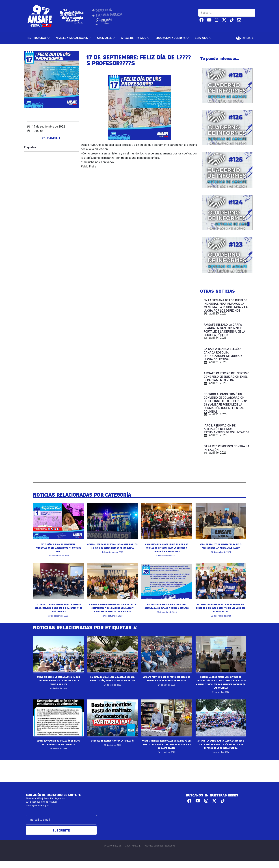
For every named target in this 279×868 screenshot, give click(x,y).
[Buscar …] (227, 13)
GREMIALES (106, 38)
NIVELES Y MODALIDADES (74, 38)
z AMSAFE (54, 138)
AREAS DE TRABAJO (136, 38)
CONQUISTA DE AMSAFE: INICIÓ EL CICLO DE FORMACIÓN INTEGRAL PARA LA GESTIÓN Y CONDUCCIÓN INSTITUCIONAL (167, 548)
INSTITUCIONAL (39, 38)
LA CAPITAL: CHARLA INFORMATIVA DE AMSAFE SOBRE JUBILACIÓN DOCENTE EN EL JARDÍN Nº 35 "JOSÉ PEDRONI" (58, 608)
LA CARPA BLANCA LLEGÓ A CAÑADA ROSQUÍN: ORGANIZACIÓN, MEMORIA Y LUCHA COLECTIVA (112, 684)
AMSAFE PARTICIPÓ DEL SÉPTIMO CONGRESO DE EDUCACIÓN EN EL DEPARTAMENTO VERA (167, 684)
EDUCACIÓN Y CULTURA (173, 38)
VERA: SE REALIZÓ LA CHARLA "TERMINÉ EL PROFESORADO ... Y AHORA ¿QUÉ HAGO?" (221, 548)
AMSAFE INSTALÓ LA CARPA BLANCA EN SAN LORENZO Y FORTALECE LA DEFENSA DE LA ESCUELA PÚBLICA (58, 684)
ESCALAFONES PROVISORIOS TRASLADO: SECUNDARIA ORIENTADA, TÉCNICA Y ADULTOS (166, 608)
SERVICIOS (204, 38)
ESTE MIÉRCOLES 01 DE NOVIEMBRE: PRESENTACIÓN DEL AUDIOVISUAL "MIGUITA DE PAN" (58, 548)
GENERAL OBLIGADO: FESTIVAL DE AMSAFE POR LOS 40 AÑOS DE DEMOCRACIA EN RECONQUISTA (112, 548)
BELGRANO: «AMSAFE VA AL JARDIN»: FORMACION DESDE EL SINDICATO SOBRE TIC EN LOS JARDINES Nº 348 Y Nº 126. (221, 608)
